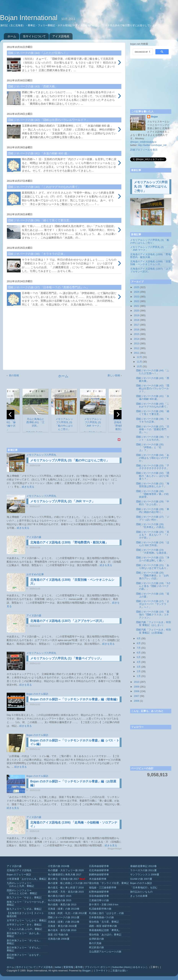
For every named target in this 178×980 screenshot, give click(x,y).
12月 (139, 357)
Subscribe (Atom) (121, 967)
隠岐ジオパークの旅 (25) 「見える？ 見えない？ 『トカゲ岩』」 (153, 535)
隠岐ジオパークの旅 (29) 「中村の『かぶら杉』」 (153, 503)
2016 (136, 330)
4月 (139, 662)
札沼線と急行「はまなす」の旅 (106, 913)
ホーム (12, 36)
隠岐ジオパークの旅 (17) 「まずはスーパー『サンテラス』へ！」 (153, 604)
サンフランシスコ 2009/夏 (145, 875)
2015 (136, 334)
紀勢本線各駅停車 (99, 892)
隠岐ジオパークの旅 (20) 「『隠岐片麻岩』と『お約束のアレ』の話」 (152, 576)
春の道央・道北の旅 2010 (62, 930)
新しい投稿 (114, 375)
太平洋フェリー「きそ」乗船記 (24, 925)
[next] (118, 415)
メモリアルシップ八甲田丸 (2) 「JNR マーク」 (62, 501)
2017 (136, 325)
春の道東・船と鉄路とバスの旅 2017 (68, 883)
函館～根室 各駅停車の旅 (103, 926)
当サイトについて (34, 36)
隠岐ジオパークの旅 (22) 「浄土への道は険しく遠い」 (153, 559)
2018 (136, 320)
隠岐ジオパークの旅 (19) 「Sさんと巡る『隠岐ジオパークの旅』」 (153, 586)
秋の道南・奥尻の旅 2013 (62, 905)
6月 (139, 653)
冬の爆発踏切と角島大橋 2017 (65, 875)
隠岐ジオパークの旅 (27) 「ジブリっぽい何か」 (153, 518)
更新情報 (68, 967)
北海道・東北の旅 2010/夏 (62, 926)
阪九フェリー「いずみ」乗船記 (24, 909)
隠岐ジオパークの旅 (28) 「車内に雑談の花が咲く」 (153, 511)
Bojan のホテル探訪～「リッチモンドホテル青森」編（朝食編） (75, 699)
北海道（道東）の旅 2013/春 (64, 909)
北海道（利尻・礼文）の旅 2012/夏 (67, 913)
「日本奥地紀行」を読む (144, 888)
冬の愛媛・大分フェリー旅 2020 (66, 870)
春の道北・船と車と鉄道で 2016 (66, 888)
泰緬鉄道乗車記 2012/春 (143, 866)
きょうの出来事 (139, 896)
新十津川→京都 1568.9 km (104, 905)
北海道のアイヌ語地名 (19, 870)
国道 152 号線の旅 (58, 935)
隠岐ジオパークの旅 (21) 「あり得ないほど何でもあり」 (153, 567)
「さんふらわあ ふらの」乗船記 (24, 929)
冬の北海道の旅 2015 (60, 900)
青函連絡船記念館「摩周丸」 (105, 930)
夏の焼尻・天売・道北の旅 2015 (66, 892)
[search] (142, 52)
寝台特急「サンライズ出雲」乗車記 (109, 883)
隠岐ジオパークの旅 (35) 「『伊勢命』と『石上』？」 (150, 447)
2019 (136, 315)
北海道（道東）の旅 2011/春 (64, 922)
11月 (139, 362)
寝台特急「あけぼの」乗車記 (105, 935)
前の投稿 (14, 375)
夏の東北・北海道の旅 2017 (63, 879)
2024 (136, 292)
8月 (139, 643)
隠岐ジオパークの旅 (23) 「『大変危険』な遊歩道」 (152, 551)
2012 (136, 348)
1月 (139, 676)
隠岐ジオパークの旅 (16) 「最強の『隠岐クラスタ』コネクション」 (153, 615)
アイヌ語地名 (61, 36)
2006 (136, 701)
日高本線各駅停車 (99, 866)
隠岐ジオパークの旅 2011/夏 (64, 917)
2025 (136, 287)
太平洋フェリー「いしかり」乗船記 (27, 921)
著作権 (79, 967)
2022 (136, 301)
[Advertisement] (64, 340)
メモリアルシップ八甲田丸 (41, 455)
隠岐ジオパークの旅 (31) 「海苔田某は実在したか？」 (153, 485)
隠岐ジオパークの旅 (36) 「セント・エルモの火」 (153, 438)
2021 (136, 306)
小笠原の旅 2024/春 (59, 866)
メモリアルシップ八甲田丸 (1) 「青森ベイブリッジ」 (67, 658)
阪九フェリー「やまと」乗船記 (24, 898)
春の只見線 (95, 943)
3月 (139, 667)
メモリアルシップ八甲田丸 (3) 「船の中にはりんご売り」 (70, 460)
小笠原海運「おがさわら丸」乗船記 (27, 879)
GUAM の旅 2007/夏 (141, 879)
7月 (139, 648)
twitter (58, 967)
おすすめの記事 (35, 574)
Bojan (154, 117)
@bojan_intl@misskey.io (143, 142)
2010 (136, 682)
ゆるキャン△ (140, 967)
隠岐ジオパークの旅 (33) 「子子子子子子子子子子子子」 (153, 467)
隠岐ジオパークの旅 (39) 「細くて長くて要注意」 (153, 413)
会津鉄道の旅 (96, 939)
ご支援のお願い (119, 971)
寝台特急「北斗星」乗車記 (104, 922)
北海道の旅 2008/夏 (59, 939)
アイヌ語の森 (34, 537)
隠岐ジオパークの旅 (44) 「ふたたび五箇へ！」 (153, 372)
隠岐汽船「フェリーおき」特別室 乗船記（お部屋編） (154, 631)
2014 (136, 339)
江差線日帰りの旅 (99, 900)
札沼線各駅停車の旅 (100, 909)
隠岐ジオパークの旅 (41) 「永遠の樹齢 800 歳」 (153, 398)
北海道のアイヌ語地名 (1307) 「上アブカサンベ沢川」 (68, 621)
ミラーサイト (101, 971)
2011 (136, 353)
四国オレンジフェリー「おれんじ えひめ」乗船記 (22, 892)
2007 (136, 696)
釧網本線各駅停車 (99, 875)
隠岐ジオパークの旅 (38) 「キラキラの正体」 (153, 420)
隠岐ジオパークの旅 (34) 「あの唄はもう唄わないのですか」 (153, 458)
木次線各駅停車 (98, 879)
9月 (139, 639)
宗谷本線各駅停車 (99, 896)
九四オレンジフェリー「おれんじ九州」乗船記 (20, 885)
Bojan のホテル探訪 (37, 694)
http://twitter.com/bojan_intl (152, 145)
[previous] (11, 415)
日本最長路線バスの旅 (101, 917)
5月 (139, 657)
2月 (139, 671)
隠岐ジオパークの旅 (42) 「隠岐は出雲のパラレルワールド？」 (153, 389)
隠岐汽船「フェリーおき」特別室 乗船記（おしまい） (154, 624)
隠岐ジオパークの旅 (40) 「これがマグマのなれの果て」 (153, 405)
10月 (139, 367)
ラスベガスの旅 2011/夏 (143, 870)
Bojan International (30, 18)
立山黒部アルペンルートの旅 (105, 952)
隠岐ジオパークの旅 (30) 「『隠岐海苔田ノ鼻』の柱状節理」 (152, 494)
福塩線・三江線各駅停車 (103, 888)
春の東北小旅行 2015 (60, 896)
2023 (136, 297)
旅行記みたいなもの (141, 892)
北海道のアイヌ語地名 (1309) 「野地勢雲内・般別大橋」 (69, 542)
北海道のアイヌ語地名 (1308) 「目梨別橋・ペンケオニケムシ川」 (150, 263)
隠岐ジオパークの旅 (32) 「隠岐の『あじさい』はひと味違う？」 (153, 476)
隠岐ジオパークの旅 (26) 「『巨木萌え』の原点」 (151, 526)
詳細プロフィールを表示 (144, 150)
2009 (136, 687)
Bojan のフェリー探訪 (19, 875)
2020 (136, 311)
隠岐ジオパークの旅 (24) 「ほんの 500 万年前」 (153, 544)
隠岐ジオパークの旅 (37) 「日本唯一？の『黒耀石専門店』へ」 (153, 429)
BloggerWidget (115, 849)
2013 (136, 344)
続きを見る (28, 487)
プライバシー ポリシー (97, 967)
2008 (136, 691)
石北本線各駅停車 (99, 870)
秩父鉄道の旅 (96, 947)
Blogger (86, 971)
